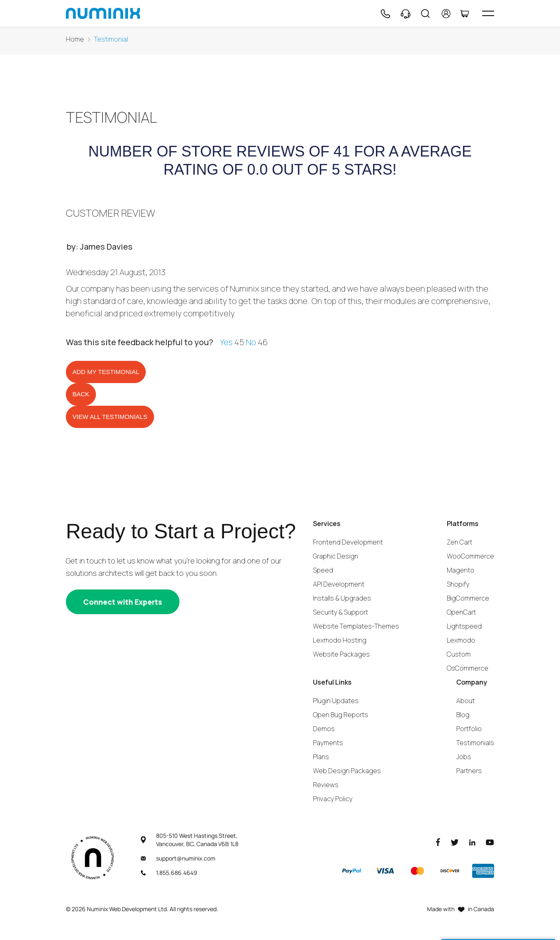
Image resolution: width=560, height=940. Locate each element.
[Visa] (385, 871)
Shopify (458, 584)
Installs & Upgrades (342, 598)
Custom (459, 654)
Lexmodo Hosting (340, 640)
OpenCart (461, 612)
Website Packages (341, 654)
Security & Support (341, 612)
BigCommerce (468, 598)
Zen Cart (460, 542)
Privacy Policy (333, 799)
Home (75, 39)
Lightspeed (464, 626)
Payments (328, 743)
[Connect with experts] (123, 602)
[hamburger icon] (488, 13)
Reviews (326, 785)
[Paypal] (352, 871)
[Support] (406, 14)
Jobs (464, 757)
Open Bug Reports (341, 715)
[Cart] (464, 14)
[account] (446, 14)
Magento (461, 570)
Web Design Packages (347, 771)
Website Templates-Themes (356, 626)
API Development (339, 584)
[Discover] (450, 871)
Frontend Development (348, 542)
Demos (324, 729)
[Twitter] (455, 842)
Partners (469, 771)
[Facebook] (438, 842)
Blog (463, 715)
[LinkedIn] (472, 842)
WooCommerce (470, 556)
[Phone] (385, 14)
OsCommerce (468, 668)
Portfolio (469, 729)
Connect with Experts (123, 602)
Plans (321, 757)
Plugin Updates (336, 701)
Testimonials (475, 743)
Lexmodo (461, 640)
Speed (323, 570)
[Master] (417, 871)
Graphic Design (336, 556)
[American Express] (483, 871)
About (465, 701)
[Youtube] (490, 842)
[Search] (425, 14)
